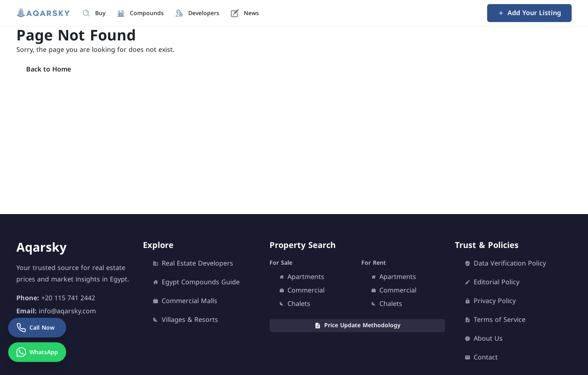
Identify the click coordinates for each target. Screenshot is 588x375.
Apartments (302, 277)
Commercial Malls (185, 301)
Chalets (295, 304)
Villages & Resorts (185, 320)
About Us (484, 339)
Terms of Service (495, 320)
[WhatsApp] (37, 352)
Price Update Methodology (357, 325)
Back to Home (49, 69)
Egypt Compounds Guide (196, 282)
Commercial (302, 290)
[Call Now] (37, 328)
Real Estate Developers (193, 263)
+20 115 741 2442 (68, 298)
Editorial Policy (492, 282)
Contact (481, 357)
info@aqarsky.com (67, 311)
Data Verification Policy (505, 263)
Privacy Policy (490, 301)
